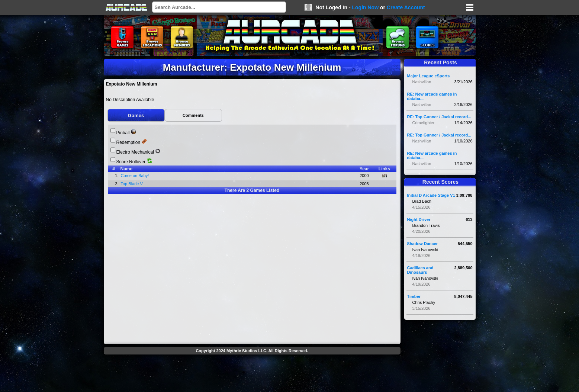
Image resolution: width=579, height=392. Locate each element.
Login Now (365, 7)
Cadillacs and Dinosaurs (420, 270)
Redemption (128, 142)
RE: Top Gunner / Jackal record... (439, 117)
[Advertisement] (252, 374)
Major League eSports (429, 76)
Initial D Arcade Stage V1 (431, 195)
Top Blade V (132, 184)
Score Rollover (131, 162)
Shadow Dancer (423, 244)
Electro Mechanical (135, 152)
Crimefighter (424, 123)
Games (136, 115)
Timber (414, 296)
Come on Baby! (136, 176)
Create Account (406, 7)
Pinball (123, 133)
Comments (193, 115)
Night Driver (419, 219)
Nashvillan (422, 82)
